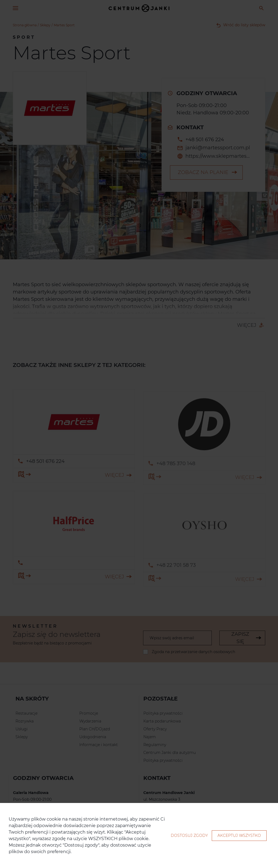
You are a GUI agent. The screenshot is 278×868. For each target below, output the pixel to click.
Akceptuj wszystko (239, 835)
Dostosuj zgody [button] (189, 835)
